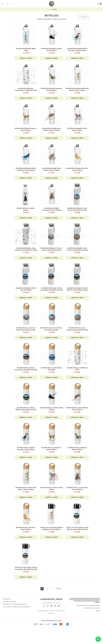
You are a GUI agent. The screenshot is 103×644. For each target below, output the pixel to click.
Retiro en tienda (9, 615)
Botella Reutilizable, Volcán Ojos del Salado (26, 292)
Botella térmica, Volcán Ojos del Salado (52, 375)
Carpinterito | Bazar (92, 622)
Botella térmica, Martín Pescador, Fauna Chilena (26, 457)
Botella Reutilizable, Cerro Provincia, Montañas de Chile (77, 250)
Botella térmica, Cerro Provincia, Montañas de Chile (77, 335)
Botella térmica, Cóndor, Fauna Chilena (52, 417)
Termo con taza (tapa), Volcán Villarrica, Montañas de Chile (77, 538)
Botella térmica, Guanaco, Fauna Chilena (52, 457)
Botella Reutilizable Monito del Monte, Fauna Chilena (77, 90)
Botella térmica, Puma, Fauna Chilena (51, 497)
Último (59, 602)
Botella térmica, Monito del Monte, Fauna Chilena (26, 497)
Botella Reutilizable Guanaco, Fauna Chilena (26, 130)
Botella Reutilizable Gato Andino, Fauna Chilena (51, 130)
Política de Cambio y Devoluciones (16, 620)
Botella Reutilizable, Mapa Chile (26, 50)
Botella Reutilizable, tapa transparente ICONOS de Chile (26, 251)
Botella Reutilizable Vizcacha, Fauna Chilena (77, 170)
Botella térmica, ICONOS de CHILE (77, 375)
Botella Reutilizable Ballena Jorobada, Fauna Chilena (26, 170)
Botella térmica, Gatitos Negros (26, 210)
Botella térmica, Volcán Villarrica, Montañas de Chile (26, 417)
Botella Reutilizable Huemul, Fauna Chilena (52, 90)
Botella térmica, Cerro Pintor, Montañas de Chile (52, 335)
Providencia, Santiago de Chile (88, 619)
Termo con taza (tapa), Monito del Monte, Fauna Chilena (52, 538)
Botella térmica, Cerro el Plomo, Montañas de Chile (26, 335)
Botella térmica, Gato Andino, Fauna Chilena (77, 417)
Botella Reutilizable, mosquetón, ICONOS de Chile (26, 90)
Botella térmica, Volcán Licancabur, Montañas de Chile (26, 376)
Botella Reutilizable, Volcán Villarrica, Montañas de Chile (77, 292)
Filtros (83, 17)
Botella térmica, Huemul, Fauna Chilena (77, 457)
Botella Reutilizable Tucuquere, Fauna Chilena (51, 210)
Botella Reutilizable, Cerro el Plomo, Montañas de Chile (51, 250)
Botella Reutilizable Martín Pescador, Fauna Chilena (77, 50)
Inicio (48, 9)
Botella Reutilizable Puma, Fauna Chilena (77, 130)
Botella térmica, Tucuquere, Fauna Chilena (77, 497)
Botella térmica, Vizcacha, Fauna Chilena (26, 537)
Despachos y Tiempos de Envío (15, 618)
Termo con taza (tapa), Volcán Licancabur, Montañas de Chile (26, 581)
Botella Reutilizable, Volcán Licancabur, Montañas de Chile (51, 293)
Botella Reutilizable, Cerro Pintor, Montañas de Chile (77, 210)
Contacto (7, 613)
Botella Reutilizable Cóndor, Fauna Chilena (52, 50)
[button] (26, 58)
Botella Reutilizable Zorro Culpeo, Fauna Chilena (51, 170)
